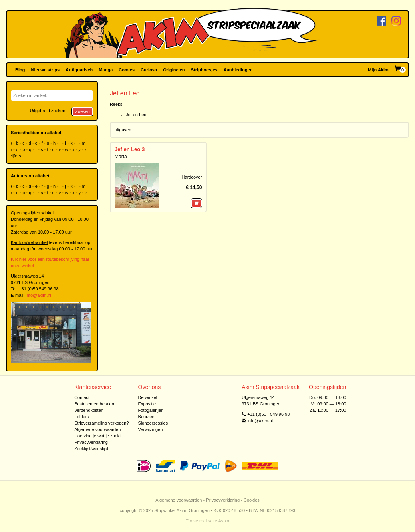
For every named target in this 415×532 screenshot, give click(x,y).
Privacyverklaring (91, 442)
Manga (106, 70)
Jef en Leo (136, 115)
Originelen (174, 70)
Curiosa (149, 70)
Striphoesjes (204, 70)
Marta (121, 157)
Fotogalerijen (151, 410)
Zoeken (82, 111)
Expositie (147, 404)
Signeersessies (153, 423)
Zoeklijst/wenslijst (91, 449)
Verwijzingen (151, 429)
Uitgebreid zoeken (48, 111)
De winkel (148, 397)
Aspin (224, 521)
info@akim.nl (38, 295)
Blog (20, 70)
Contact (82, 397)
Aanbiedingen (238, 70)
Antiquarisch (79, 70)
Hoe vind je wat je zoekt (97, 436)
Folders (82, 417)
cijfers (16, 156)
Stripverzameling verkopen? (101, 423)
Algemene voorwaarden (97, 429)
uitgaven (123, 130)
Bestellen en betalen (94, 404)
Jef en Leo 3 (130, 149)
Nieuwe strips (46, 70)
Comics (127, 70)
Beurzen (146, 417)
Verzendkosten (89, 410)
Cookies (252, 500)
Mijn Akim (378, 70)
